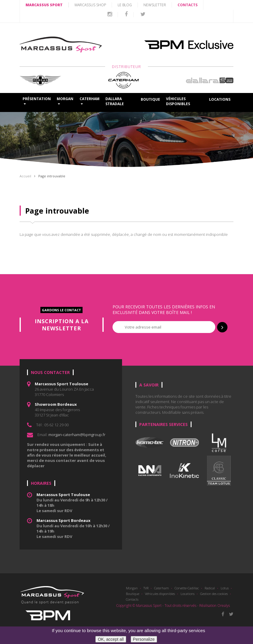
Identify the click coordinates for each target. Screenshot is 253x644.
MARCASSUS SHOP (90, 5)
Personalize (144, 639)
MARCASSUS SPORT (44, 5)
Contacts (132, 599)
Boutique (150, 99)
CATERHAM (90, 101)
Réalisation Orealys (215, 606)
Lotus (225, 588)
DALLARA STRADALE (115, 101)
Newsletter (155, 5)
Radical (210, 588)
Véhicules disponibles (178, 101)
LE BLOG (125, 5)
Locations (220, 99)
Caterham (162, 588)
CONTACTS (188, 5)
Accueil (25, 176)
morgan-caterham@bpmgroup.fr (77, 435)
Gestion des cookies (214, 594)
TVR (146, 588)
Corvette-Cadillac (187, 588)
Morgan (132, 588)
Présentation (37, 101)
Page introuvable (52, 176)
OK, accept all (111, 639)
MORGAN (65, 101)
